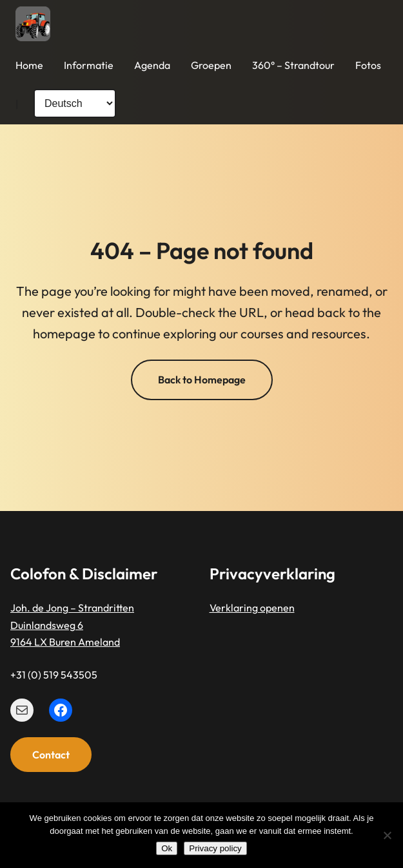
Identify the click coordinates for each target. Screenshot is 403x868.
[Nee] (387, 835)
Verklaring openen (252, 608)
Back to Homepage (202, 380)
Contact (51, 755)
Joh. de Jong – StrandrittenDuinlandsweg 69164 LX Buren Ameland (72, 625)
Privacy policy (215, 848)
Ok (167, 848)
